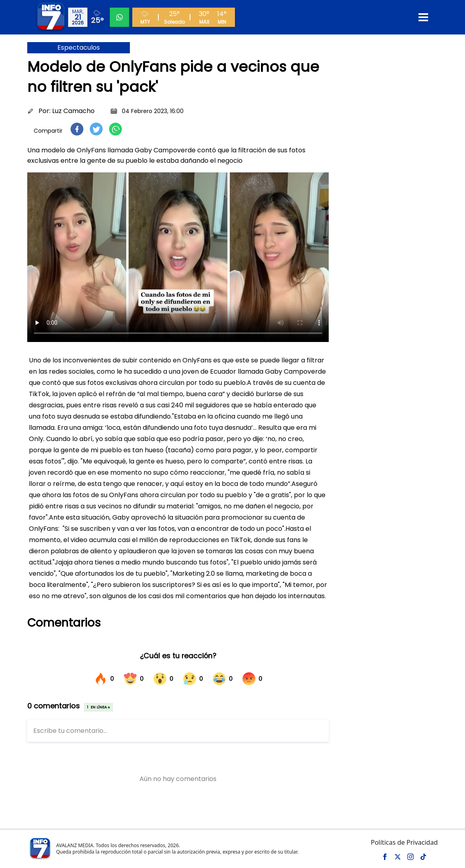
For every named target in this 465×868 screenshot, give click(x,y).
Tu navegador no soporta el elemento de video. (178, 257)
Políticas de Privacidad (404, 842)
